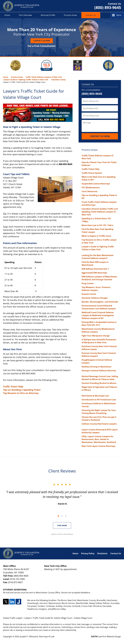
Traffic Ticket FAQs (13, 387)
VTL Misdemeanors (91, 188)
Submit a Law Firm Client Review (62, 534)
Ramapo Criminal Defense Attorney (99, 371)
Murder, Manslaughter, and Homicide (100, 302)
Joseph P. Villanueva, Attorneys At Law (37, 636)
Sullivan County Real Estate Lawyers (99, 424)
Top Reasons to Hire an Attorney (21, 393)
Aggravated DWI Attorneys (94, 273)
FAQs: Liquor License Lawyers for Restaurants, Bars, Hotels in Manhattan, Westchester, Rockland (99, 439)
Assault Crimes (89, 294)
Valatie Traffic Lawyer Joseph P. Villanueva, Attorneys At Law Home (21, 6)
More (119, 15)
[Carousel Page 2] (62, 516)
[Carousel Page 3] (66, 516)
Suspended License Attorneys (96, 184)
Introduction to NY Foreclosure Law (99, 400)
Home (7, 15)
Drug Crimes (88, 283)
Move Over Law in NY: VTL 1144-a (97, 225)
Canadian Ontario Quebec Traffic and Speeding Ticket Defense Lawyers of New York (100, 212)
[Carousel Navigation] (62, 516)
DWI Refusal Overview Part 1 (95, 269)
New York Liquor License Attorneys (99, 446)
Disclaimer (102, 553)
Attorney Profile (48, 15)
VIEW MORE (62, 525)
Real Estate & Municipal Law (95, 396)
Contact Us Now (42, 41)
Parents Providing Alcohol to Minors (99, 383)
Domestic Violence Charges (95, 298)
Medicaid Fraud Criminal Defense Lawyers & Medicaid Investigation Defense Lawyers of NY (98, 315)
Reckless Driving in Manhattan (97, 367)
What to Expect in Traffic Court (96, 236)
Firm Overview (25, 15)
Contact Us (91, 15)
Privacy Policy (88, 553)
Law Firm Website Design (106, 636)
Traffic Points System (92, 173)
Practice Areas (70, 15)
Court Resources (89, 191)
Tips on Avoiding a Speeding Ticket (22, 390)
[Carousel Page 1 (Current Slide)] (58, 516)
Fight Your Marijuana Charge (96, 336)
